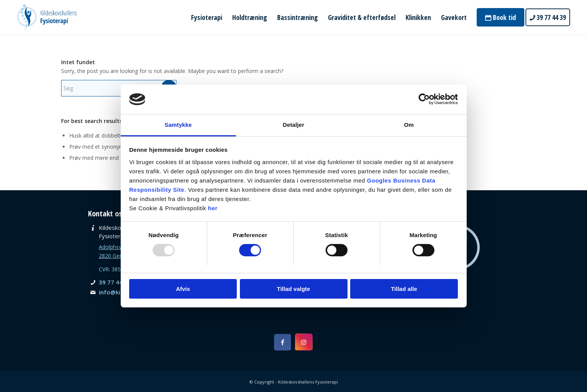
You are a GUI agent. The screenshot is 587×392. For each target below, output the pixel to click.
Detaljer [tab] (294, 125)
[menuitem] (207, 17)
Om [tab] (409, 125)
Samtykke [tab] (178, 125)
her (213, 208)
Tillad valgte (293, 289)
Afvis (183, 289)
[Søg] (119, 88)
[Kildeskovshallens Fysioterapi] (47, 17)
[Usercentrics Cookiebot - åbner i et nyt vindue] (424, 99)
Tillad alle (404, 289)
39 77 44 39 (115, 282)
